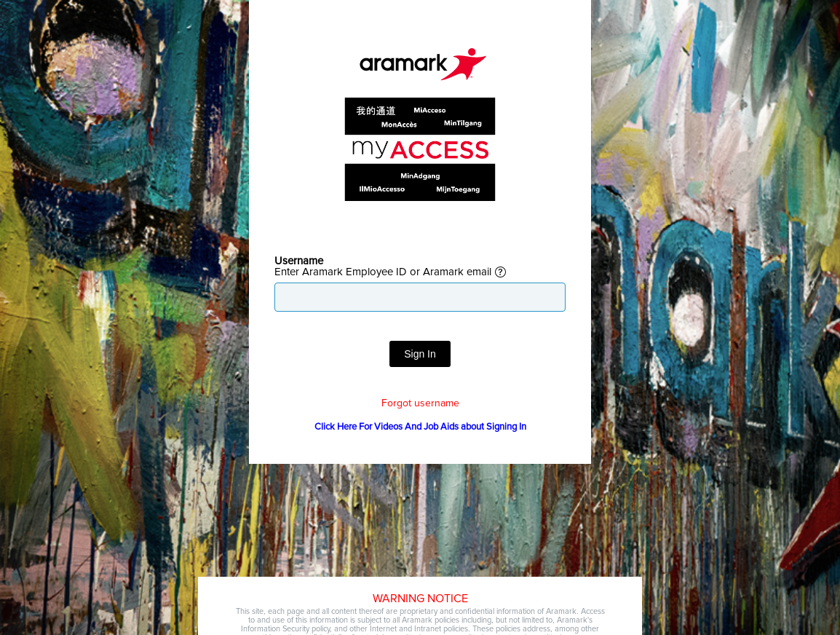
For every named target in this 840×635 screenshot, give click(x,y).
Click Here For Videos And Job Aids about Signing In (420, 427)
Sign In (420, 354)
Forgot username (420, 403)
